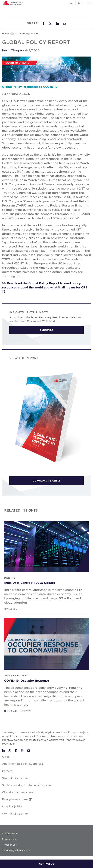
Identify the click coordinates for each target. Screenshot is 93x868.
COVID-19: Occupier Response (27, 680)
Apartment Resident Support (23, 764)
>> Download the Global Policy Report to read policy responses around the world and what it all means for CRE (45, 287)
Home (5, 33)
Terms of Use (9, 845)
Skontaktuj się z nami (16, 778)
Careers (7, 771)
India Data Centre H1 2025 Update (30, 583)
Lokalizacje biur (12, 806)
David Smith (11, 711)
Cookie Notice (10, 833)
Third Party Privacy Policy (16, 850)
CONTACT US (47, 864)
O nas (6, 757)
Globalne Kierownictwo (17, 792)
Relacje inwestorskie (17, 799)
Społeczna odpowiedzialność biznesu (26, 785)
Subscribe (46, 330)
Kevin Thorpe (12, 50)
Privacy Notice (10, 839)
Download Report (55, 481)
